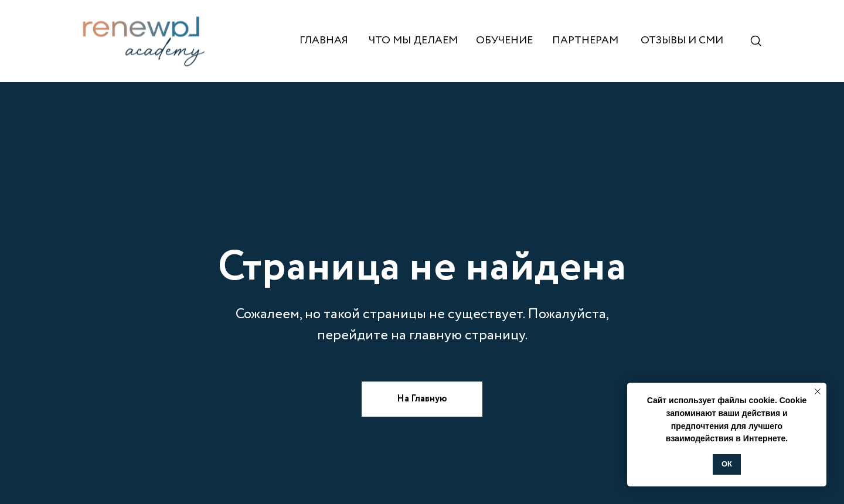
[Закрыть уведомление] (818, 391)
